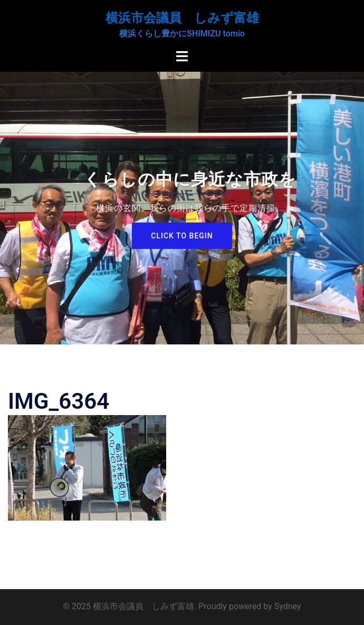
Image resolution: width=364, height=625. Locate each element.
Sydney (288, 606)
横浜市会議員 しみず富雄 (182, 18)
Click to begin (182, 236)
